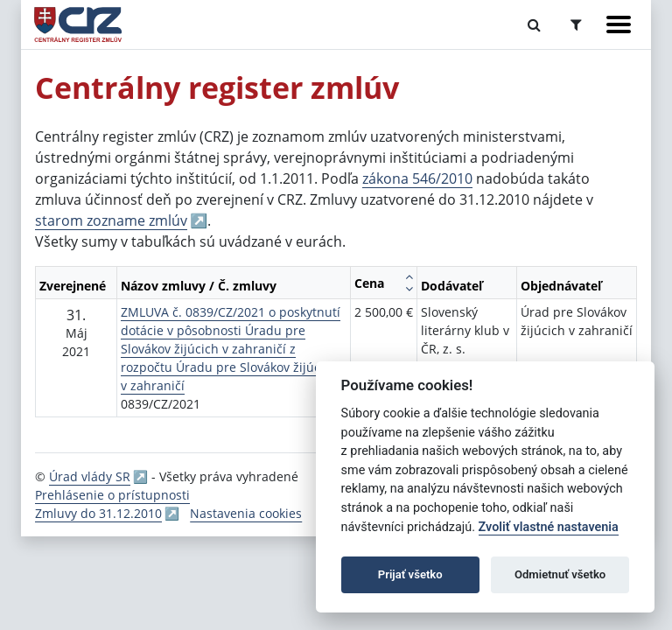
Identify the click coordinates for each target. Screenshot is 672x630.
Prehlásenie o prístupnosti (112, 495)
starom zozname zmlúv (111, 220)
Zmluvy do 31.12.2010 (98, 513)
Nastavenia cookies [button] (246, 513)
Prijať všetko (410, 574)
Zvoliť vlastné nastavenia (549, 527)
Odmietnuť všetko (560, 574)
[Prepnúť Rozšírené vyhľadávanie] (576, 24)
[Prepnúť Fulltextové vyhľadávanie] (534, 24)
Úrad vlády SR (90, 476)
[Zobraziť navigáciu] (619, 24)
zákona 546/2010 (417, 178)
